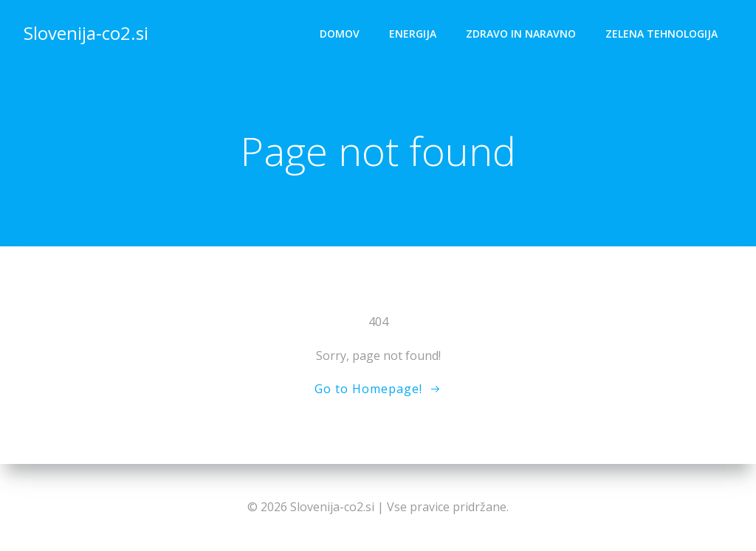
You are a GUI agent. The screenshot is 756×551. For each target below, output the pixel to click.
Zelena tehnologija (661, 34)
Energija (413, 34)
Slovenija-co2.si (86, 33)
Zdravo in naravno (521, 34)
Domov (340, 34)
